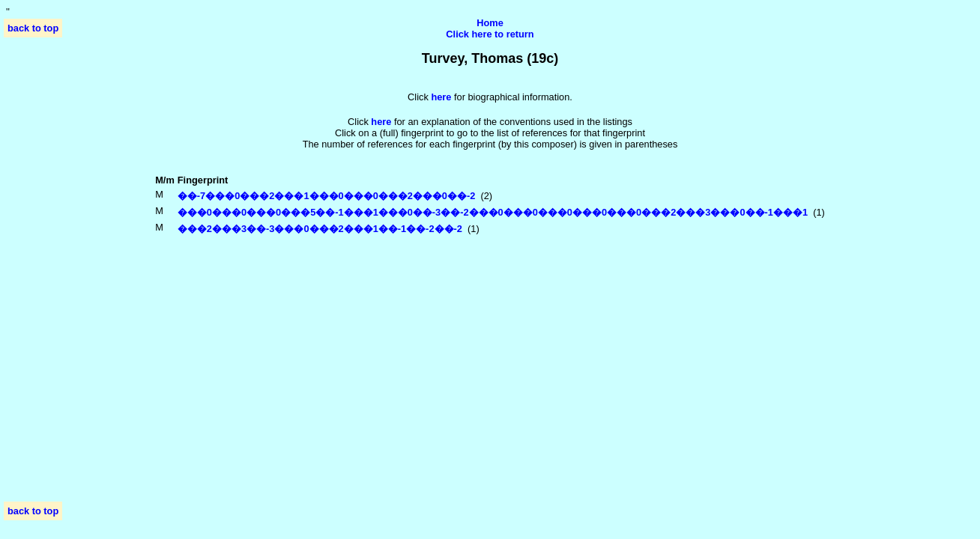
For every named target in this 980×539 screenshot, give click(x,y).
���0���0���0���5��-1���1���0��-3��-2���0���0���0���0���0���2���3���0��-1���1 (493, 212)
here (381, 122)
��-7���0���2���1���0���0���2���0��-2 (327, 196)
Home (490, 23)
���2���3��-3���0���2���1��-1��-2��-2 (320, 229)
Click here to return (490, 34)
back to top (33, 28)
